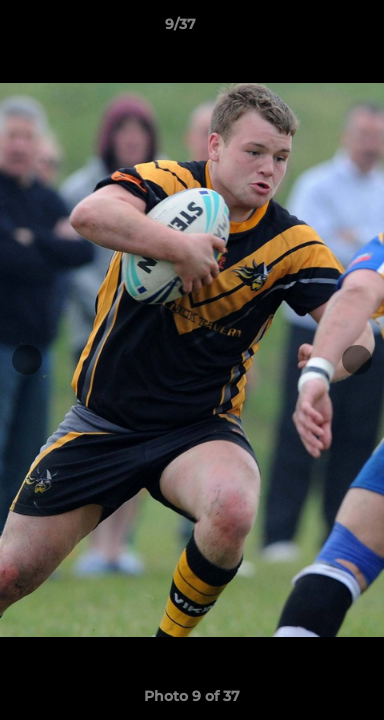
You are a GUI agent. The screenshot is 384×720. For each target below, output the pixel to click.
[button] (312, 29)
